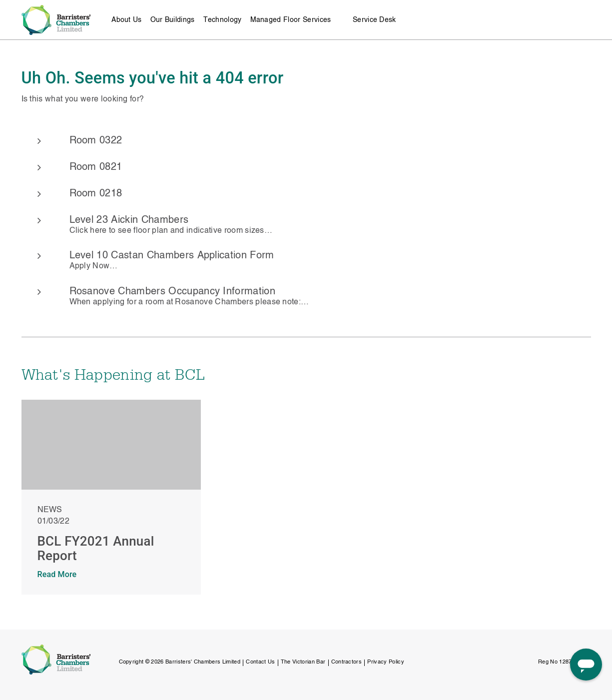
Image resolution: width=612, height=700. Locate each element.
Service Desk (374, 20)
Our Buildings (173, 20)
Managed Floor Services (291, 20)
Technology (223, 20)
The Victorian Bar (303, 662)
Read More (57, 574)
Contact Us (260, 662)
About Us (127, 20)
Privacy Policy (385, 662)
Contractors (347, 662)
